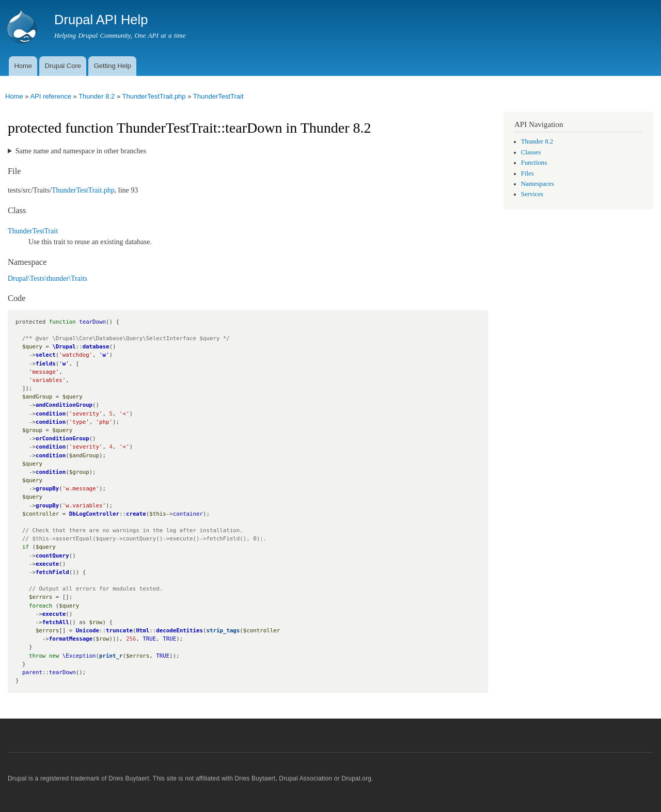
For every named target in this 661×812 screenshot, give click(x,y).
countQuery (52, 556)
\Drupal (64, 347)
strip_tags (223, 631)
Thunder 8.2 (97, 96)
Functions (534, 163)
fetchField (52, 572)
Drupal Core (63, 66)
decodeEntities (179, 631)
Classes (531, 152)
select (46, 355)
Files (528, 173)
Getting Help (113, 66)
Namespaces (538, 184)
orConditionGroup (62, 439)
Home (23, 66)
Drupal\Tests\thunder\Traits (48, 278)
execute (47, 564)
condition (51, 414)
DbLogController (94, 514)
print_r (111, 656)
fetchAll (56, 622)
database (96, 347)
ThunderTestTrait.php (154, 96)
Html (143, 631)
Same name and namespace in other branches (81, 151)
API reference (51, 96)
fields (46, 364)
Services (532, 194)
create (136, 514)
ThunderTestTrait (218, 96)
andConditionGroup (64, 405)
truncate (119, 631)
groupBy (47, 489)
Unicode (88, 631)
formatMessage (71, 639)
